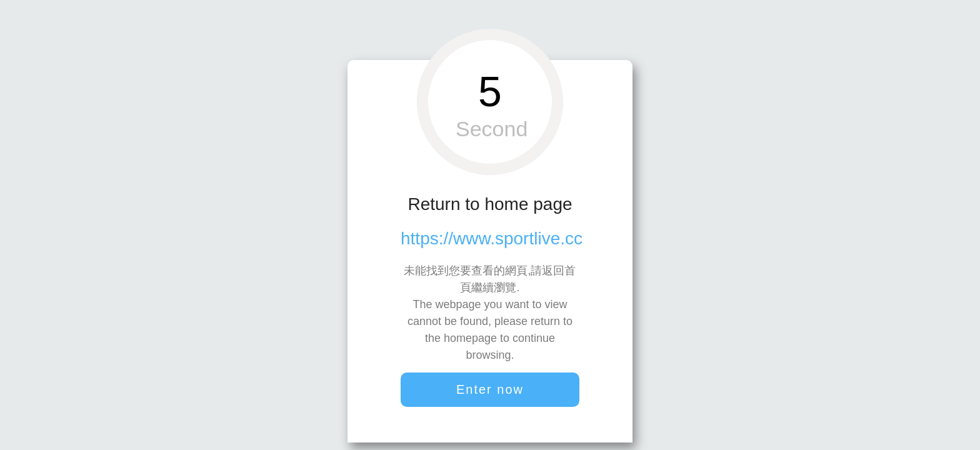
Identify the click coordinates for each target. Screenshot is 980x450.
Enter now (490, 389)
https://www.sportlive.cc (492, 238)
